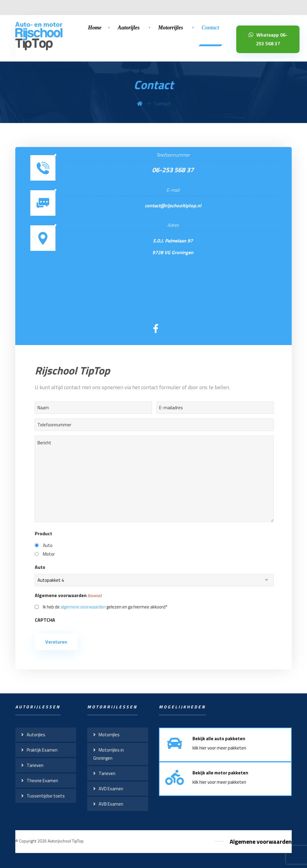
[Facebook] (156, 329)
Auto (48, 545)
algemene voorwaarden (83, 607)
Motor (49, 554)
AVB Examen (111, 804)
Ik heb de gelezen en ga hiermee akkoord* (105, 607)
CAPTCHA (45, 620)
